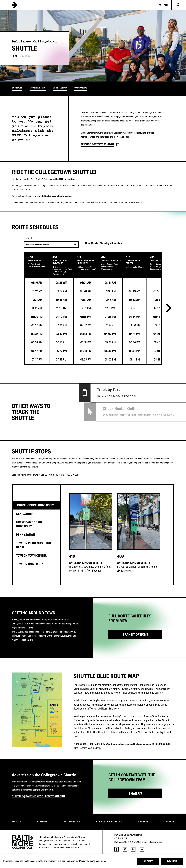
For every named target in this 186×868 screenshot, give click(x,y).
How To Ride (80, 88)
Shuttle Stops (38, 88)
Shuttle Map (60, 88)
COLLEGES (42, 822)
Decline (172, 861)
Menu (163, 5)
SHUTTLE (16, 822)
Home (15, 56)
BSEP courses (161, 701)
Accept (148, 861)
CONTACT (169, 822)
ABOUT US (143, 822)
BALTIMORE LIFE (72, 822)
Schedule (17, 88)
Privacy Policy (86, 861)
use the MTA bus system (63, 179)
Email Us (135, 793)
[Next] (169, 309)
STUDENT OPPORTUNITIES (109, 822)
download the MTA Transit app (115, 137)
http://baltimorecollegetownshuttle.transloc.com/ (126, 744)
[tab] (36, 505)
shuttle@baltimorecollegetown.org (54, 196)
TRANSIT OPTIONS (135, 634)
